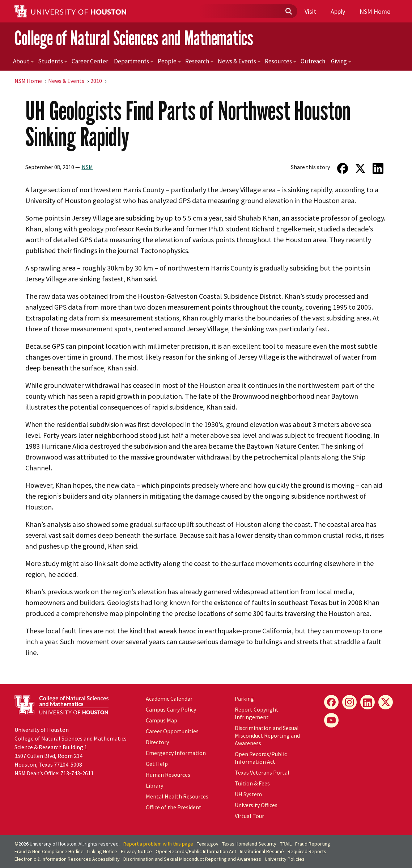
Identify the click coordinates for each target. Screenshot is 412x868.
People (169, 61)
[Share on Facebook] (342, 168)
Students (53, 61)
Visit (310, 11)
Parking (244, 699)
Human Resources (168, 775)
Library (154, 785)
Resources (281, 61)
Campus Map (162, 720)
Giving (341, 61)
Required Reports (307, 851)
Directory (157, 742)
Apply (338, 11)
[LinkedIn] (368, 702)
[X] (386, 702)
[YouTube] (331, 720)
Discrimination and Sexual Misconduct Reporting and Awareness (267, 735)
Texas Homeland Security (249, 844)
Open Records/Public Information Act (261, 758)
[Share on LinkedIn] (378, 168)
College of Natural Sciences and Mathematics (134, 38)
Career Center (90, 61)
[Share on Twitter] (360, 168)
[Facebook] (331, 702)
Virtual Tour (249, 816)
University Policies (285, 859)
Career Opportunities (172, 731)
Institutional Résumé (262, 851)
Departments (134, 61)
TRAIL (286, 844)
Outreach (313, 61)
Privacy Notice (136, 851)
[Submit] (288, 12)
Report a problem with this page (158, 844)
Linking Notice (102, 851)
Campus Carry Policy (171, 709)
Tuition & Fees (252, 783)
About (23, 61)
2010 (96, 81)
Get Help (157, 764)
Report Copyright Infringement (257, 713)
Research (199, 61)
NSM (87, 167)
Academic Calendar (169, 699)
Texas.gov (208, 844)
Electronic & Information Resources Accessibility (67, 859)
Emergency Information (176, 753)
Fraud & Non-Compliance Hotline (49, 851)
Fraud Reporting (313, 844)
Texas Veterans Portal (262, 772)
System (248, 794)
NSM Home (375, 11)
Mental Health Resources (177, 796)
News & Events (239, 61)
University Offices (256, 805)
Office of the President (174, 807)
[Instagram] (349, 702)
